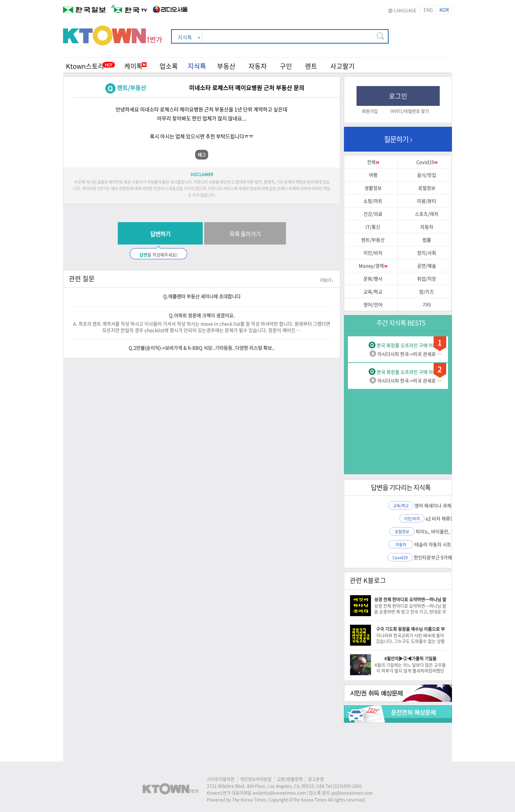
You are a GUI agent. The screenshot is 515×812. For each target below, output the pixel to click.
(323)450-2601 (348, 786)
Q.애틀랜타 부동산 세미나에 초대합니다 (202, 296)
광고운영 (316, 779)
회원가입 (370, 111)
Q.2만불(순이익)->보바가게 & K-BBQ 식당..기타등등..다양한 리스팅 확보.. (202, 348)
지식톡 (197, 66)
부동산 (226, 66)
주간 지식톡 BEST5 (401, 323)
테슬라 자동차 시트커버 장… (442, 544)
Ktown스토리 (85, 66)
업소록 (169, 66)
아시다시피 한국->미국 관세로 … (409, 354)
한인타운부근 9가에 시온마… (442, 557)
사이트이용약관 (221, 779)
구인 (286, 66)
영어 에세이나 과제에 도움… (442, 505)
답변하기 (160, 234)
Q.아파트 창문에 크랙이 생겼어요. (202, 315)
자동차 (258, 66)
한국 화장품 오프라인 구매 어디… (409, 345)
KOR (444, 10)
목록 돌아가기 (245, 234)
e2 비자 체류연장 (442, 518)
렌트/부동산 (132, 88)
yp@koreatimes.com (352, 793)
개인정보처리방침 (256, 779)
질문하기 (398, 139)
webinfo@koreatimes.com (279, 793)
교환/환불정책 (290, 779)
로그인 (398, 96)
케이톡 (135, 66)
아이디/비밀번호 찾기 (410, 111)
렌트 (311, 66)
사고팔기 (342, 66)
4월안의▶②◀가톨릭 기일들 (410, 659)
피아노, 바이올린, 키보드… (442, 531)
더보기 (327, 280)
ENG (428, 10)
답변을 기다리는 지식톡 (401, 487)
